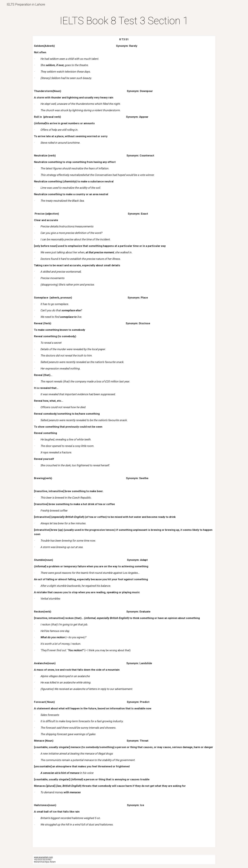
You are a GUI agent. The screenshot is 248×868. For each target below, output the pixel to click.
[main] (124, 21)
